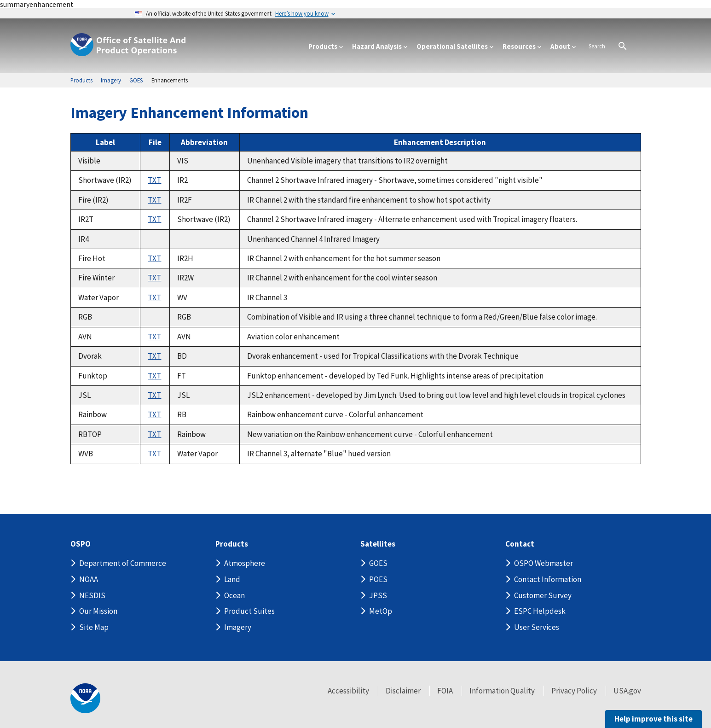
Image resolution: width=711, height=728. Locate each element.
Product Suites (249, 611)
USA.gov (627, 691)
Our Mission (98, 611)
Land (232, 579)
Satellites (378, 544)
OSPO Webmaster (543, 563)
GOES (378, 563)
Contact (520, 544)
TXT (154, 180)
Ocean (234, 595)
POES (378, 579)
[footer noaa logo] (85, 698)
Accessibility (348, 691)
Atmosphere (245, 563)
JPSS (378, 595)
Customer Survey (543, 595)
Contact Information (548, 579)
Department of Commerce (123, 563)
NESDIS (92, 595)
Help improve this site (653, 719)
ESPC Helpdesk (540, 611)
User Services (537, 627)
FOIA (445, 691)
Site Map (94, 627)
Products (232, 544)
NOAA (89, 579)
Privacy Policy (574, 691)
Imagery (238, 627)
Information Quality (502, 691)
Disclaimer (403, 691)
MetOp (381, 611)
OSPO (81, 544)
